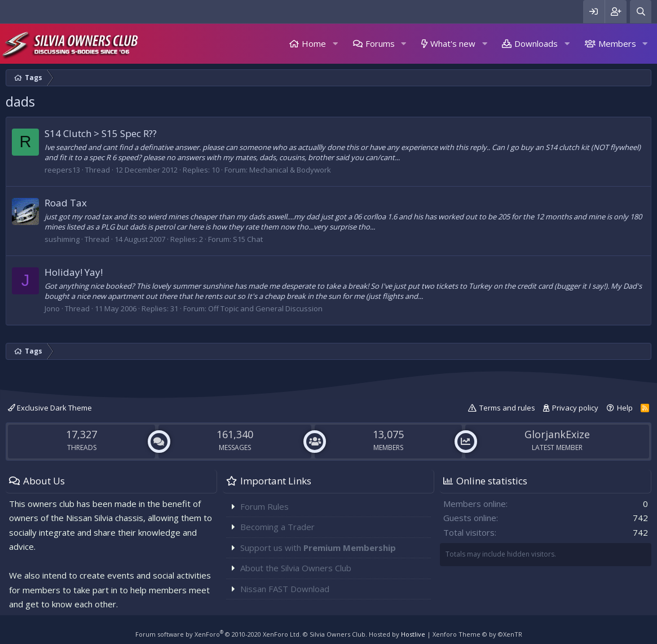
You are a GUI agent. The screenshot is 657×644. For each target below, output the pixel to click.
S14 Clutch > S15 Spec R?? (101, 133)
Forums (380, 43)
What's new (453, 43)
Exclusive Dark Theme (50, 408)
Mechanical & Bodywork (290, 170)
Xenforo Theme (477, 634)
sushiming (62, 239)
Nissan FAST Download (285, 589)
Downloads (536, 43)
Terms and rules (507, 408)
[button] (335, 44)
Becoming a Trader (277, 527)
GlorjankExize (557, 434)
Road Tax (66, 203)
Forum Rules (264, 506)
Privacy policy (575, 408)
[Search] (641, 12)
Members (617, 43)
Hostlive (413, 634)
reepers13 (62, 170)
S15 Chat (248, 239)
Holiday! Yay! (74, 272)
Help (625, 408)
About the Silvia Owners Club (296, 568)
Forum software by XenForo (218, 634)
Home (314, 43)
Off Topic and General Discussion (265, 308)
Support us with (318, 548)
